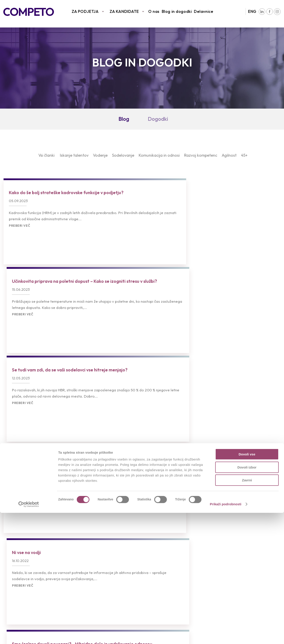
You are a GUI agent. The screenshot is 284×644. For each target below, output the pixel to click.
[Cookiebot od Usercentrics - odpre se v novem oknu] (29, 635)
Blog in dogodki (177, 11)
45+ (244, 155)
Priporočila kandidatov (98, 563)
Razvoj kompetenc (201, 155)
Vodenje (100, 155)
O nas (154, 11)
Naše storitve (16, 550)
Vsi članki (46, 155)
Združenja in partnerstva (246, 557)
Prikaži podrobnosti (226, 635)
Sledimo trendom (19, 563)
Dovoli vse (247, 585)
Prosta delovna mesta (97, 550)
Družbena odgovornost (245, 563)
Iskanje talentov (74, 155)
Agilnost (229, 155)
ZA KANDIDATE (124, 11)
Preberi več (20, 245)
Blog (124, 119)
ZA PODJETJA (85, 11)
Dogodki (158, 119)
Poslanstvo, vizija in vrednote (250, 550)
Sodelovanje (123, 155)
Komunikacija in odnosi (159, 155)
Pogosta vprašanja (94, 570)
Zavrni (247, 611)
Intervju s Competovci (171, 550)
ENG (252, 11)
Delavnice (204, 11)
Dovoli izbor (247, 598)
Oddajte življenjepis (95, 557)
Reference (13, 557)
